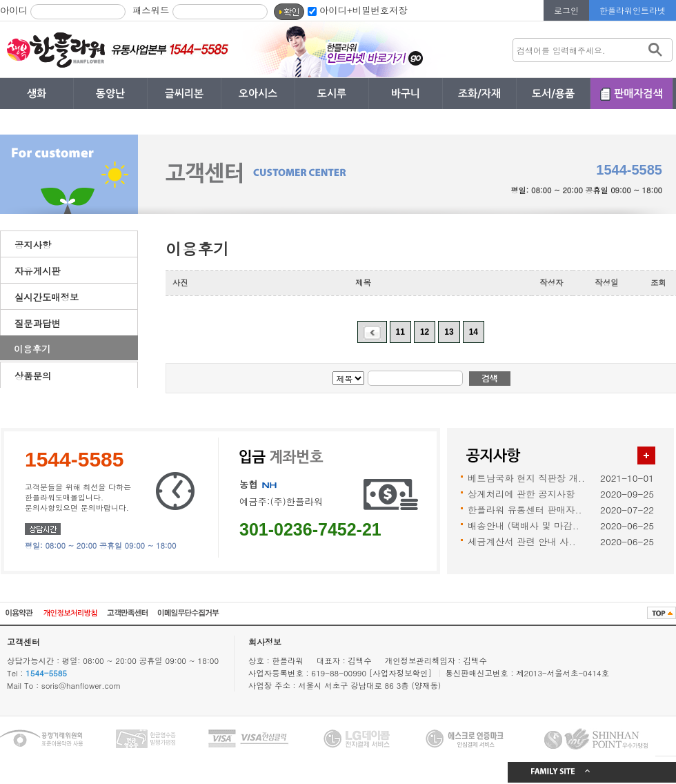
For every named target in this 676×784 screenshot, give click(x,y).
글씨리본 (184, 94)
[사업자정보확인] (402, 673)
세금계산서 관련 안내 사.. (522, 541)
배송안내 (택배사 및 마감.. (524, 526)
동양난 (110, 94)
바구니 (406, 94)
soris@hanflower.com (81, 685)
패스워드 (151, 10)
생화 (37, 94)
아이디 (14, 10)
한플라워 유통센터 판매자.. (525, 510)
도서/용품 (553, 94)
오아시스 (258, 94)
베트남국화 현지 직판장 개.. (526, 478)
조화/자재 (479, 94)
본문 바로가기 (0, 0)
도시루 (332, 94)
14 (474, 332)
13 (449, 332)
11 (400, 332)
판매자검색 (638, 94)
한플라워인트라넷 (633, 10)
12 (425, 332)
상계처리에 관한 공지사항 (521, 494)
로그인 (566, 10)
